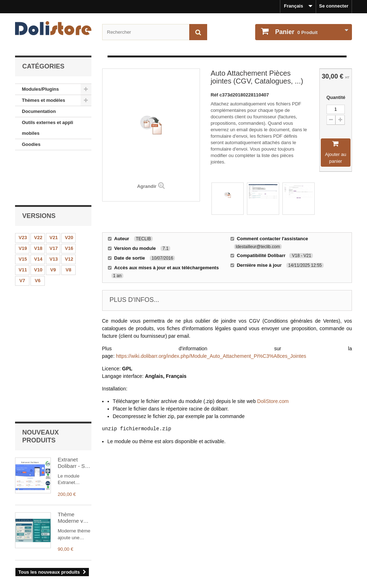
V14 (38, 215)
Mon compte (207, 521)
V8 (68, 226)
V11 (23, 226)
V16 (69, 204)
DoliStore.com (273, 401)
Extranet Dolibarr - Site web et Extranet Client (74, 295)
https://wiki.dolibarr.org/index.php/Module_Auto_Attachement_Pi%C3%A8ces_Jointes (211, 356)
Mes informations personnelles (223, 543)
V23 (23, 193)
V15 (23, 215)
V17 (54, 204)
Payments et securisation (43, 571)
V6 (38, 236)
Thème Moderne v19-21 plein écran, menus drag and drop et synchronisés (74, 350)
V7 (22, 236)
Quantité (336, 97)
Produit (296, 32)
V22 (38, 193)
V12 (69, 215)
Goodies (31, 144)
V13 (54, 215)
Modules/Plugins (40, 89)
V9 (53, 226)
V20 (69, 193)
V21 (54, 193)
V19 (23, 204)
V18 (38, 204)
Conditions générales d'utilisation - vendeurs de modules (78, 552)
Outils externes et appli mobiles (47, 128)
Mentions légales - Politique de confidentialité (66, 533)
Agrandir (147, 186)
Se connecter (334, 6)
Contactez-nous (33, 562)
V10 (38, 226)
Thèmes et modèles (44, 100)
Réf (215, 95)
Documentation (39, 111)
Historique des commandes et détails (230, 533)
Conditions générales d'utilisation (52, 543)
